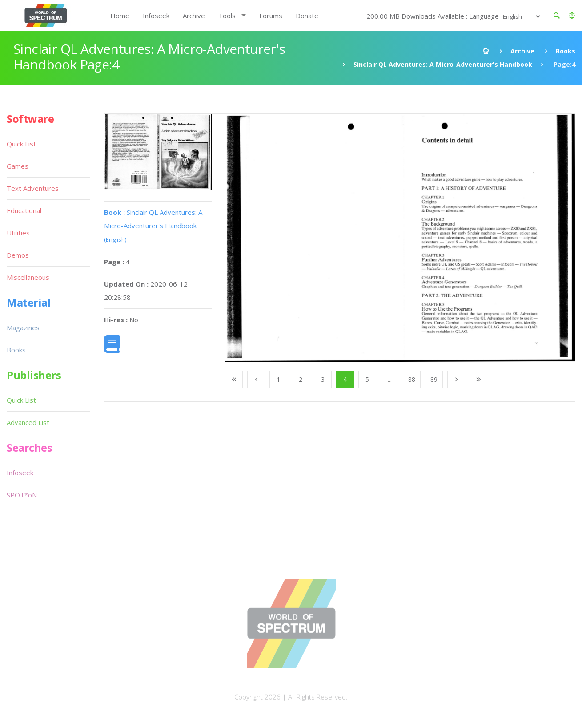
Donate (307, 16)
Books (566, 51)
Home (120, 16)
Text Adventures (33, 188)
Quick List (21, 144)
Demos (18, 255)
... (390, 379)
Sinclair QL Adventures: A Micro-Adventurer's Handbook (443, 64)
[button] (572, 16)
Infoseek (156, 16)
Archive (194, 16)
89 (434, 379)
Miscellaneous (28, 277)
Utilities (18, 233)
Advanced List (28, 422)
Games (18, 166)
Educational (24, 210)
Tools (227, 16)
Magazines (23, 328)
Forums (271, 16)
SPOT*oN (22, 495)
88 (412, 379)
